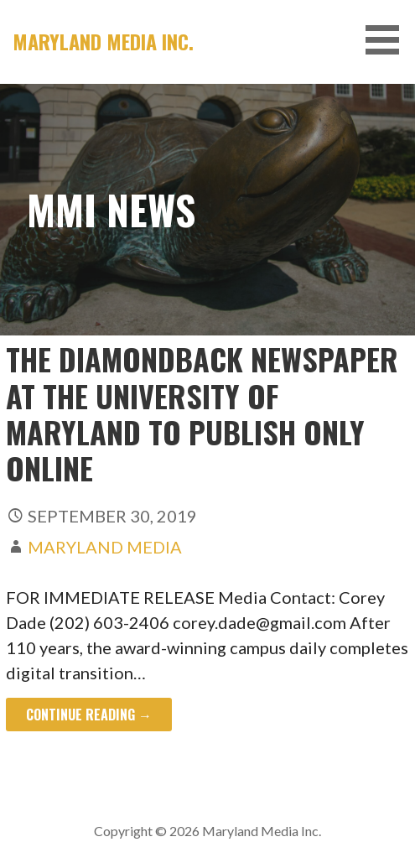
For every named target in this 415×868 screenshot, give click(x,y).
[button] (388, 40)
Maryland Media (105, 547)
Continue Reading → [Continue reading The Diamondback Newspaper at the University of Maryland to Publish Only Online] (89, 715)
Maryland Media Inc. (103, 41)
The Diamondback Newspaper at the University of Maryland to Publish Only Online (202, 413)
